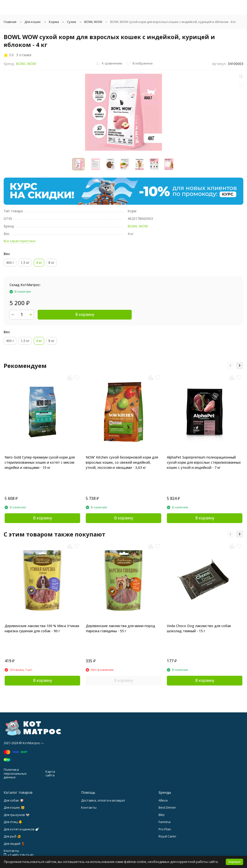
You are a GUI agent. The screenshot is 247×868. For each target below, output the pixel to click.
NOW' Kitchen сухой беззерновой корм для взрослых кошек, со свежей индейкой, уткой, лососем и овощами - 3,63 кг (122, 462)
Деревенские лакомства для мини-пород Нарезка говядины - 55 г (120, 628)
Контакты (89, 807)
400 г (10, 263)
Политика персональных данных (15, 773)
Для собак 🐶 (14, 800)
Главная (10, 22)
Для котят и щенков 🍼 (21, 829)
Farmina (165, 822)
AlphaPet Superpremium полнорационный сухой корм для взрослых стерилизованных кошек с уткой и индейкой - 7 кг (204, 462)
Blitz (162, 815)
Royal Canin (167, 836)
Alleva (163, 800)
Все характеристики (20, 241)
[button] (230, 365)
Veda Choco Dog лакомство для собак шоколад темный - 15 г (199, 628)
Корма (54, 22)
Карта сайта (50, 773)
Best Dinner (167, 807)
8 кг (51, 263)
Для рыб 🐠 (12, 836)
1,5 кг (25, 263)
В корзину (85, 314)
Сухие (72, 22)
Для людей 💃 (14, 844)
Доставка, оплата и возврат (103, 800)
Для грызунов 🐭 (17, 815)
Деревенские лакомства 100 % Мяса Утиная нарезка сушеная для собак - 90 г (42, 628)
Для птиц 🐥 (13, 822)
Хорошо (234, 862)
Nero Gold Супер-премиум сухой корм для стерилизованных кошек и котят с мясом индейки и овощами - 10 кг (40, 462)
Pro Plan (165, 829)
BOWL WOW (93, 22)
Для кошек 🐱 (14, 807)
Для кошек (33, 22)
